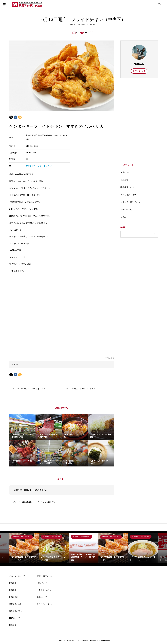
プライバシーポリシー (45, 604)
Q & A (123, 217)
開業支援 (124, 180)
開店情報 (13, 590)
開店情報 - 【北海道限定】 (88, 24)
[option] (24, 548)
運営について (42, 597)
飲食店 (17, 364)
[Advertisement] (139, 121)
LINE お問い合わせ (44, 590)
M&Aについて (15, 618)
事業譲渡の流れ (15, 611)
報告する (111, 358)
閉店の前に (125, 172)
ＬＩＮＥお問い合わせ (130, 202)
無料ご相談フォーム (129, 195)
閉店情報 (13, 583)
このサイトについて (17, 576)
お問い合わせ (126, 210)
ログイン (160, 4)
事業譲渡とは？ (127, 187)
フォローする (140, 71)
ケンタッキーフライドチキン (39, 166)
